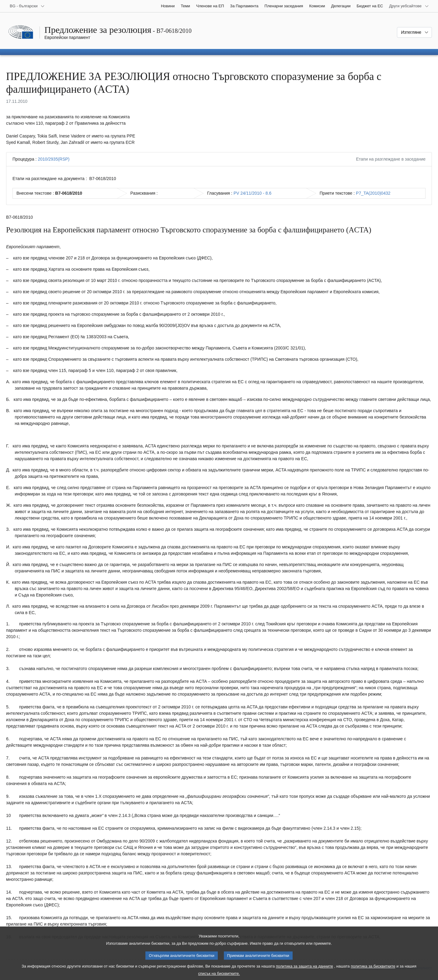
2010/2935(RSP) (54, 159)
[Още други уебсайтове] (409, 6)
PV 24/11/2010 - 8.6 (253, 193)
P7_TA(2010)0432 (373, 193)
